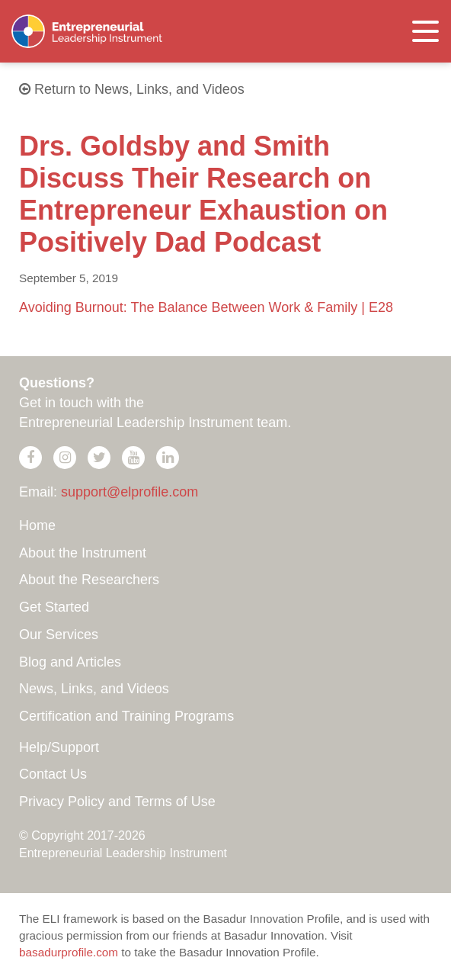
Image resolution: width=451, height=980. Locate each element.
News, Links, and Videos (94, 689)
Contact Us (53, 774)
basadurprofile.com (69, 952)
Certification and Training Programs (126, 716)
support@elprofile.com (130, 492)
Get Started (54, 607)
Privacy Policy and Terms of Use (117, 802)
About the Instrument (83, 553)
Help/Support (59, 747)
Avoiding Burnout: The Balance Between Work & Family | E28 (206, 307)
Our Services (59, 635)
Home (37, 525)
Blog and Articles (70, 662)
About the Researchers (89, 580)
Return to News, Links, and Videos (132, 89)
